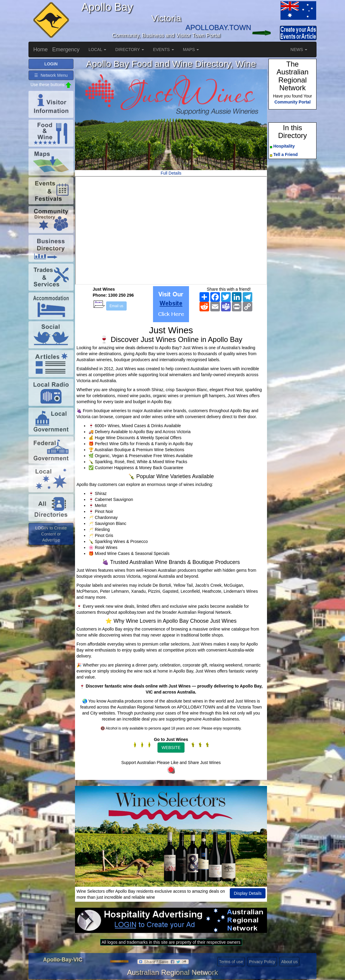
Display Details (248, 893)
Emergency (66, 49)
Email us (116, 306)
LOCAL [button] (97, 49)
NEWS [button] (299, 49)
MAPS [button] (191, 49)
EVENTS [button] (163, 49)
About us (289, 962)
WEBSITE (171, 748)
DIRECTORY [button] (130, 49)
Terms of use (231, 962)
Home (40, 49)
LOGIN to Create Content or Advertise (51, 534)
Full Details (171, 173)
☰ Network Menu (51, 75)
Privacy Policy (262, 962)
